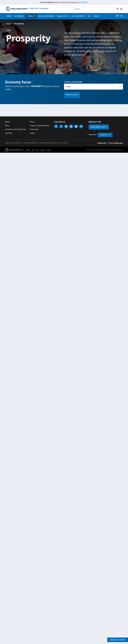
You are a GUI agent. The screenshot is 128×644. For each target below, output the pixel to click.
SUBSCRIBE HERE (98, 127)
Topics (32, 133)
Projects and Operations (39, 125)
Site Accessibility (30, 143)
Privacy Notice (17, 143)
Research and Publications (16, 129)
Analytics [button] (62, 16)
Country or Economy (73, 82)
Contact (65, 143)
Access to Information (46, 143)
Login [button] (119, 16)
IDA (33, 150)
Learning (8, 133)
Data (7, 125)
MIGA (43, 150)
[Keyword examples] (98, 9)
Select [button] (69, 87)
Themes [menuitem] (30, 16)
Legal (7, 143)
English (104, 135)
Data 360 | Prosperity (39, 8)
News (32, 122)
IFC (37, 150)
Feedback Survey (118, 640)
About (96, 16)
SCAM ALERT (102, 143)
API (89, 16)
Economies (19, 16)
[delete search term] (118, 9)
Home (9, 16)
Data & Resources (46, 16)
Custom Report (78, 16)
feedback (84, 2)
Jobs (58, 143)
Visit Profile (71, 95)
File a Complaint (116, 143)
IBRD (28, 150)
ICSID (49, 150)
